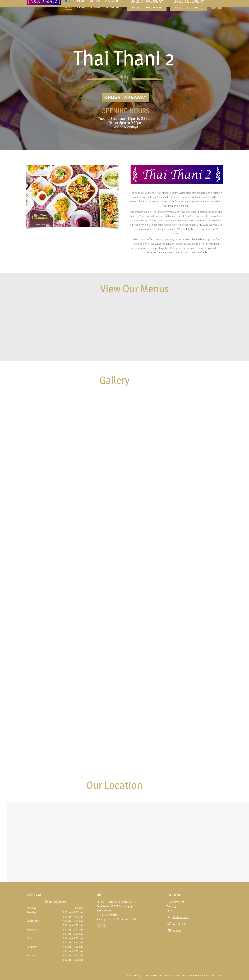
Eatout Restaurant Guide (209, 976)
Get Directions (180, 917)
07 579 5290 (179, 924)
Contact (177, 931)
